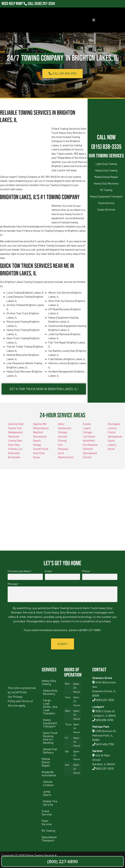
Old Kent (88, 449)
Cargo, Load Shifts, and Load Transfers (50, 707)
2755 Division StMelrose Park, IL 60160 (104, 736)
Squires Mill (40, 424)
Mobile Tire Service (50, 803)
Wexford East (66, 457)
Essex (37, 457)
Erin (60, 445)
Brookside (14, 457)
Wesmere (14, 437)
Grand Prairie (41, 449)
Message (13, 584)
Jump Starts (47, 793)
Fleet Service (47, 823)
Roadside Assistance (49, 774)
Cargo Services (106, 209)
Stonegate (114, 424)
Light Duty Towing (106, 164)
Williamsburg (41, 428)
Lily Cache (89, 437)
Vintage (87, 432)
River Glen (14, 445)
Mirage (37, 445)
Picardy (62, 441)
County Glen (15, 441)
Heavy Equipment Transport (106, 196)
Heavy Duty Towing (106, 170)
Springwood (90, 453)
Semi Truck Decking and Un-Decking (50, 738)
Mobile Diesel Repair (106, 177)
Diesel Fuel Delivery (50, 751)
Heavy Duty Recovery (106, 183)
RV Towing (106, 190)
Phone (87, 571)
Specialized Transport (49, 839)
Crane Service (106, 203)
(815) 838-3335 (106, 147)
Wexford (38, 432)
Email (49, 571)
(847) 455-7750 (105, 744)
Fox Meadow (90, 445)
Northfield (89, 441)
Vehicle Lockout (48, 783)
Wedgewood (15, 432)
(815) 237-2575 (105, 769)
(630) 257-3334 (105, 700)
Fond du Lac (15, 449)
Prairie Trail (15, 428)
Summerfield (16, 424)
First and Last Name (20, 571)
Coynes (87, 457)
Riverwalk (14, 453)
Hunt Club (39, 453)
